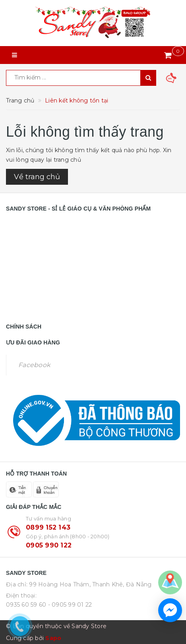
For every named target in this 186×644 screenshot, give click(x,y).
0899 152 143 (48, 527)
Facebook (34, 365)
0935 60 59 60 (26, 605)
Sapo (53, 638)
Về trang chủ (37, 177)
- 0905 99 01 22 (70, 605)
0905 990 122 (49, 545)
